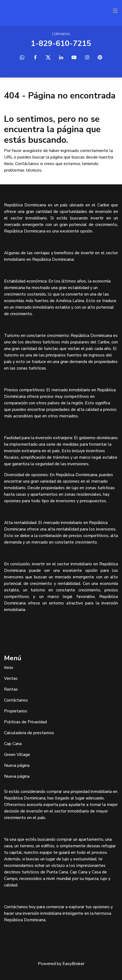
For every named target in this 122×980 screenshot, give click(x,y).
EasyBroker (73, 964)
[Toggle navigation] (115, 11)
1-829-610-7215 (61, 44)
